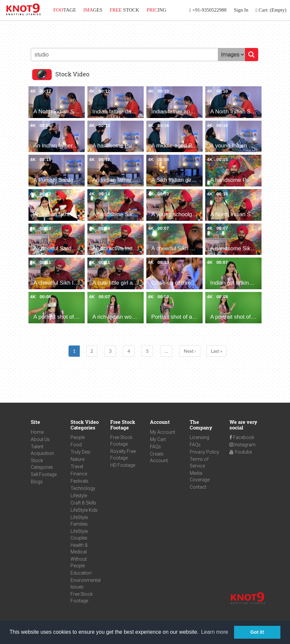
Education (81, 573)
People (78, 437)
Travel (77, 466)
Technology (83, 488)
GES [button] (93, 10)
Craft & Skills (83, 503)
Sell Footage (44, 474)
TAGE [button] (65, 10)
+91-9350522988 (208, 10)
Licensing (199, 437)
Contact (198, 487)
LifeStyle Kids (84, 510)
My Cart (158, 439)
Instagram (242, 445)
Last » (217, 351)
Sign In (241, 10)
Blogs (37, 482)
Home (37, 432)
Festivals (79, 481)
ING (157, 10)
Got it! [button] (257, 632)
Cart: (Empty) (271, 10)
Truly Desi (80, 452)
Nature (77, 459)
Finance (79, 474)
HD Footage (123, 465)
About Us (40, 439)
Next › (190, 351)
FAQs (155, 447)
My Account (163, 432)
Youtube (241, 452)
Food (76, 445)
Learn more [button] (215, 632)
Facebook (242, 437)
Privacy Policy (204, 452)
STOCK (124, 10)
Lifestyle (79, 496)
